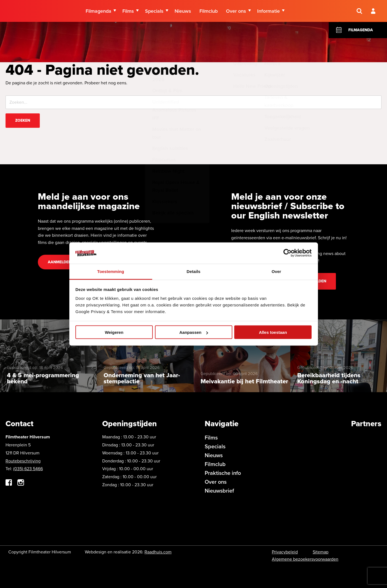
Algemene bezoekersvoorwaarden (305, 559)
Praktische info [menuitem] (223, 473)
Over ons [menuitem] (236, 11)
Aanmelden (60, 262)
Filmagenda (361, 30)
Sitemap (321, 552)
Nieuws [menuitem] (183, 11)
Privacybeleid (285, 552)
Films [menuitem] (128, 11)
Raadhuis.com (158, 552)
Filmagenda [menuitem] (98, 11)
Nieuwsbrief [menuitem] (219, 491)
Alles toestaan (273, 332)
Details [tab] (194, 271)
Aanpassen (194, 332)
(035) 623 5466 (28, 469)
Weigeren (114, 332)
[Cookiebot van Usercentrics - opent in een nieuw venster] (287, 253)
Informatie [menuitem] (268, 11)
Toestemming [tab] (111, 271)
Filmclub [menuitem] (209, 11)
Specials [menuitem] (154, 11)
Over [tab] (276, 271)
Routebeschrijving (23, 461)
